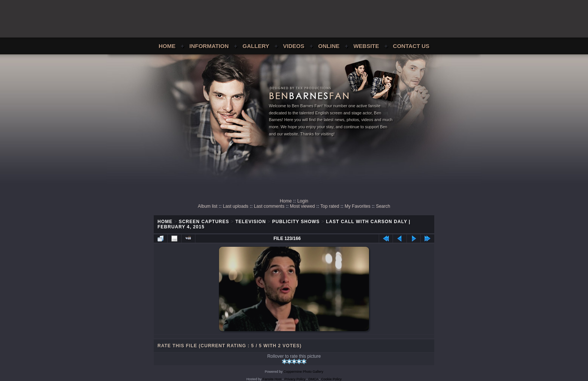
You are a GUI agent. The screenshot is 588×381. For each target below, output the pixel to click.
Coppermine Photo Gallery (303, 372)
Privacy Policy (295, 379)
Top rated (330, 206)
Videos (294, 46)
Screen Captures (204, 222)
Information (209, 46)
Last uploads (235, 206)
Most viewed (302, 206)
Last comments (269, 206)
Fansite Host (272, 379)
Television (251, 222)
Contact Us (411, 46)
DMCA (313, 379)
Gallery (256, 46)
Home (167, 46)
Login (303, 201)
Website (366, 46)
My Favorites (358, 206)
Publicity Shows (296, 222)
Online (329, 46)
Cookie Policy (332, 379)
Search (383, 206)
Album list (208, 206)
